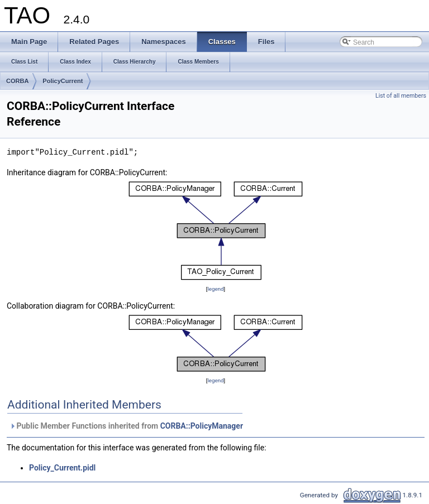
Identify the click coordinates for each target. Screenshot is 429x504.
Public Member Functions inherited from (126, 426)
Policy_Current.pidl (62, 468)
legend (215, 289)
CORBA (17, 81)
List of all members (401, 96)
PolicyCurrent (63, 81)
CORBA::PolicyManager (202, 426)
